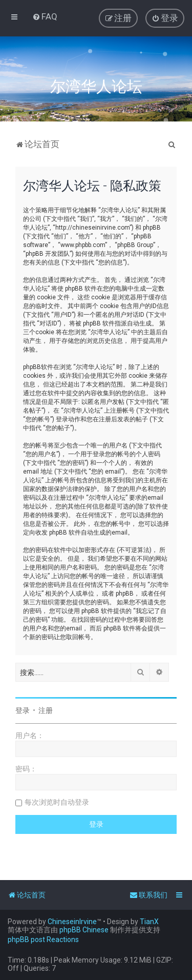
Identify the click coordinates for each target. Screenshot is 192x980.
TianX (149, 922)
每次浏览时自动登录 (57, 802)
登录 (23, 710)
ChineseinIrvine (72, 922)
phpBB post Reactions (43, 940)
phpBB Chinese (84, 930)
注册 (46, 710)
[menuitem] (45, 16)
